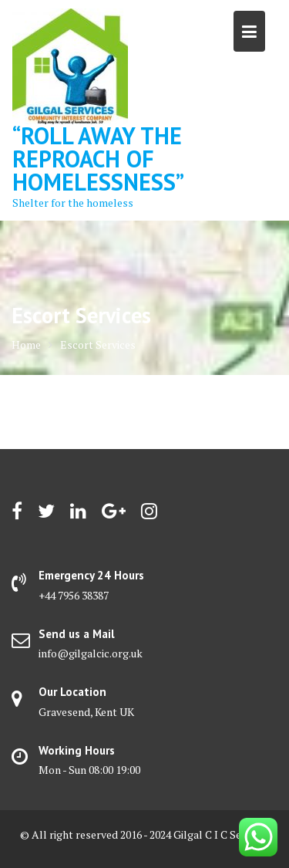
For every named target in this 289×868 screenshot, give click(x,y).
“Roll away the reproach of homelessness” (98, 159)
